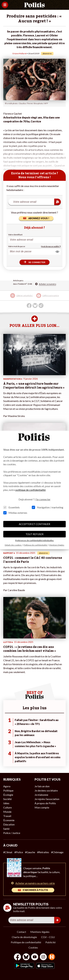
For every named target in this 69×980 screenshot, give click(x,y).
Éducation (9, 824)
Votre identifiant (15, 235)
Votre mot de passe (17, 246)
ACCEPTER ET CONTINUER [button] (34, 524)
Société (7, 799)
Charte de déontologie (24, 937)
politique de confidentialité (30, 490)
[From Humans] (52, 957)
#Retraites (43, 852)
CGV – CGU (48, 937)
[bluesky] (26, 957)
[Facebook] (17, 957)
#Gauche (30, 852)
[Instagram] (43, 957)
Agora (7, 786)
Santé (6, 829)
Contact (21, 932)
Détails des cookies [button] (13, 545)
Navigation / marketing (48, 507)
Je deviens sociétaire (46, 790)
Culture (7, 807)
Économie (9, 820)
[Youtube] (35, 957)
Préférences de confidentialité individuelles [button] (34, 540)
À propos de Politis (45, 803)
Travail (7, 816)
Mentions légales (40, 932)
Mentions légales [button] (57, 545)
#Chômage (57, 852)
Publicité (50, 942)
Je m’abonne (41, 795)
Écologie (8, 795)
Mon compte (42, 807)
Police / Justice (12, 833)
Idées (6, 803)
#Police (19, 852)
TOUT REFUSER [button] (34, 534)
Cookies (33, 947)
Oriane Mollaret (19, 53)
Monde (7, 812)
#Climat (8, 852)
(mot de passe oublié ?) (51, 246)
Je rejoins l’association (47, 799)
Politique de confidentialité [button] (36, 545)
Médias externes (15, 513)
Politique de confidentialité (26, 942)
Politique (8, 790)
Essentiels (11, 507)
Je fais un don (42, 786)
